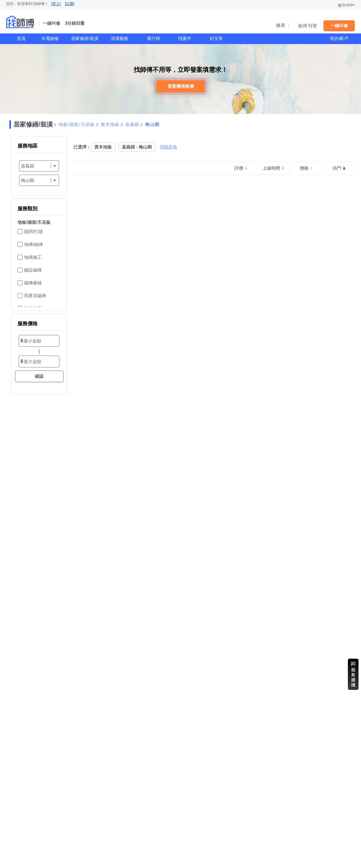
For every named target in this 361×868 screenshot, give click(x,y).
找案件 (185, 38)
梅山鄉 (152, 124)
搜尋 (281, 25)
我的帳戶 (339, 38)
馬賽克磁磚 (35, 296)
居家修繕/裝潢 (85, 38)
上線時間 (271, 168)
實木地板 (110, 124)
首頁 (21, 38)
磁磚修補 (33, 283)
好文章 (216, 38)
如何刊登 (308, 26)
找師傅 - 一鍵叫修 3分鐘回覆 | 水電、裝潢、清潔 (20, 22)
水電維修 (50, 38)
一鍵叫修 (339, 26)
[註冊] (70, 4)
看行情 (153, 38)
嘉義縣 (133, 124)
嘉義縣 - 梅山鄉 (137, 147)
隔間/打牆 (33, 232)
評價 (239, 168)
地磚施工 (33, 257)
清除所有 (168, 147)
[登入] (56, 4)
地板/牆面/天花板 (77, 124)
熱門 (337, 168)
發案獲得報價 (181, 86)
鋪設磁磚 (33, 270)
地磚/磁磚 (33, 244)
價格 (304, 168)
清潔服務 (119, 38)
